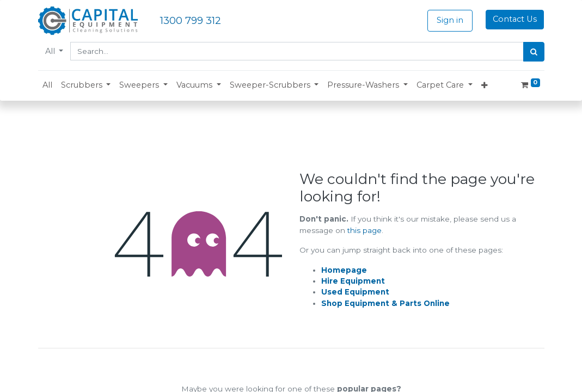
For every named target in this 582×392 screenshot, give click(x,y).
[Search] (534, 52)
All (51, 51)
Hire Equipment (353, 281)
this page (364, 230)
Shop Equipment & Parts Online (385, 303)
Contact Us (515, 19)
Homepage (344, 270)
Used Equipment (355, 292)
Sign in (450, 20)
